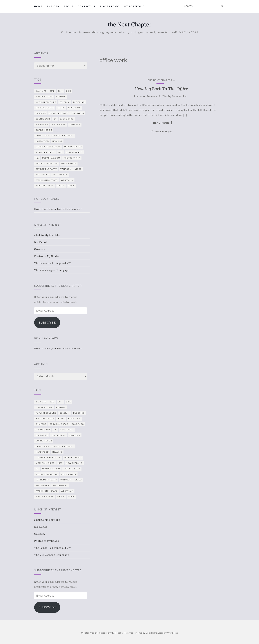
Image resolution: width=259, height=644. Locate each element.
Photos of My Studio (47, 256)
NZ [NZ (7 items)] (37, 158)
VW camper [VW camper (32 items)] (42, 175)
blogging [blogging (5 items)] (79, 102)
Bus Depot (41, 242)
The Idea (53, 6)
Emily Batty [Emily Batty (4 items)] (59, 124)
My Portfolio (134, 6)
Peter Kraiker (179, 96)
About (68, 6)
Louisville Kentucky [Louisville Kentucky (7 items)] (48, 147)
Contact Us (86, 6)
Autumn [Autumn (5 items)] (61, 97)
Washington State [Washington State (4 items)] (46, 180)
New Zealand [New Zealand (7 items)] (74, 152)
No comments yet (161, 131)
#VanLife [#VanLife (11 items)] (41, 91)
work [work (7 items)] (71, 186)
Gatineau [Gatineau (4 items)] (75, 124)
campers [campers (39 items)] (41, 113)
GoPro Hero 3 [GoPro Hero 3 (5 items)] (44, 130)
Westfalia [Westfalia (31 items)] (67, 180)
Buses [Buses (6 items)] (61, 108)
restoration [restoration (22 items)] (69, 163)
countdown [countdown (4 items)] (43, 119)
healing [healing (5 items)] (57, 141)
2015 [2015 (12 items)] (69, 91)
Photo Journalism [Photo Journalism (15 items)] (47, 163)
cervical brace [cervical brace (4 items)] (59, 113)
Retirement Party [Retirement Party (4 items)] (46, 169)
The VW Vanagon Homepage (52, 270)
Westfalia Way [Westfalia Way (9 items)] (45, 186)
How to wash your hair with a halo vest (58, 209)
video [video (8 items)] (78, 169)
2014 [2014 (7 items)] (60, 91)
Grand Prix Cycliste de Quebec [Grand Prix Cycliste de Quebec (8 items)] (54, 136)
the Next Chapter (130, 24)
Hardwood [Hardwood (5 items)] (42, 141)
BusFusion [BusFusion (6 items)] (74, 108)
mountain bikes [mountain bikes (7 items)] (45, 152)
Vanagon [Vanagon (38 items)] (66, 169)
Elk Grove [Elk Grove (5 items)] (42, 124)
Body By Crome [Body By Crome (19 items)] (45, 108)
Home (38, 6)
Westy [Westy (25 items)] (61, 186)
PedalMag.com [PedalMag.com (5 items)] (51, 158)
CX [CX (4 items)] (55, 119)
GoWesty (40, 249)
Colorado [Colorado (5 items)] (78, 113)
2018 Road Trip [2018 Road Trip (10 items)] (44, 97)
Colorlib (150, 633)
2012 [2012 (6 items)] (52, 91)
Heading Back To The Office (161, 89)
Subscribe (47, 323)
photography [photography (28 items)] (72, 158)
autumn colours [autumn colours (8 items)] (46, 102)
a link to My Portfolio (47, 235)
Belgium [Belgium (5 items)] (65, 102)
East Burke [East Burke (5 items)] (67, 119)
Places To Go (110, 6)
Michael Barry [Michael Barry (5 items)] (73, 147)
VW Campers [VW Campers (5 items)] (60, 175)
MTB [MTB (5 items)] (60, 152)
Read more (161, 123)
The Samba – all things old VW (53, 263)
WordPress (173, 633)
